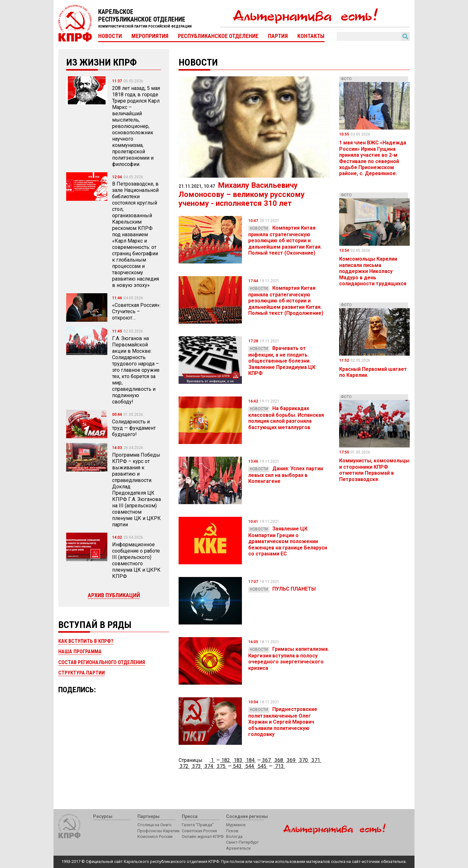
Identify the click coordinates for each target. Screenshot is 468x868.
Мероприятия (150, 36)
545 (262, 766)
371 (316, 760)
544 (250, 766)
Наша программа (80, 652)
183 (238, 760)
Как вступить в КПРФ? (86, 641)
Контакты (311, 36)
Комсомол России (155, 836)
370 (304, 760)
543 (237, 766)
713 (279, 766)
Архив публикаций (114, 595)
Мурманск (236, 825)
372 (184, 766)
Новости (110, 36)
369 (291, 760)
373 (196, 766)
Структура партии (82, 673)
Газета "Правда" (198, 825)
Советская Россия (199, 831)
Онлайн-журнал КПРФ (203, 836)
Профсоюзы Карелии (158, 831)
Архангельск (238, 848)
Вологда (234, 836)
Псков (232, 831)
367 (266, 760)
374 (209, 766)
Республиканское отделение (218, 36)
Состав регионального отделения (102, 662)
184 (250, 760)
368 (279, 760)
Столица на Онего (155, 825)
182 (226, 760)
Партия (278, 36)
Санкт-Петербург (242, 842)
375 (221, 766)
